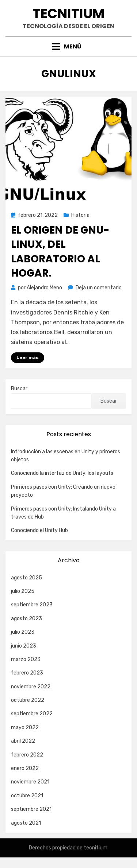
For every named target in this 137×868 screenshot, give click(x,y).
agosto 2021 (26, 823)
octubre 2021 (27, 796)
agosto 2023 (26, 619)
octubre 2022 (28, 700)
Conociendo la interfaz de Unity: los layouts (62, 473)
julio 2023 (23, 632)
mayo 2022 (25, 728)
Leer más (28, 357)
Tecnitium (68, 14)
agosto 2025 (26, 578)
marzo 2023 (26, 659)
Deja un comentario (99, 288)
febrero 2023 (27, 673)
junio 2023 (24, 646)
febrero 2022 (27, 755)
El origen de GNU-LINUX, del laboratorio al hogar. (60, 252)
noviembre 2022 (31, 687)
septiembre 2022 (32, 714)
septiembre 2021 (31, 809)
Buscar (19, 389)
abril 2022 (23, 741)
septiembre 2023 (32, 605)
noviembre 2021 (30, 782)
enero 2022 (25, 768)
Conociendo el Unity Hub (39, 530)
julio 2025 (23, 591)
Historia (80, 215)
